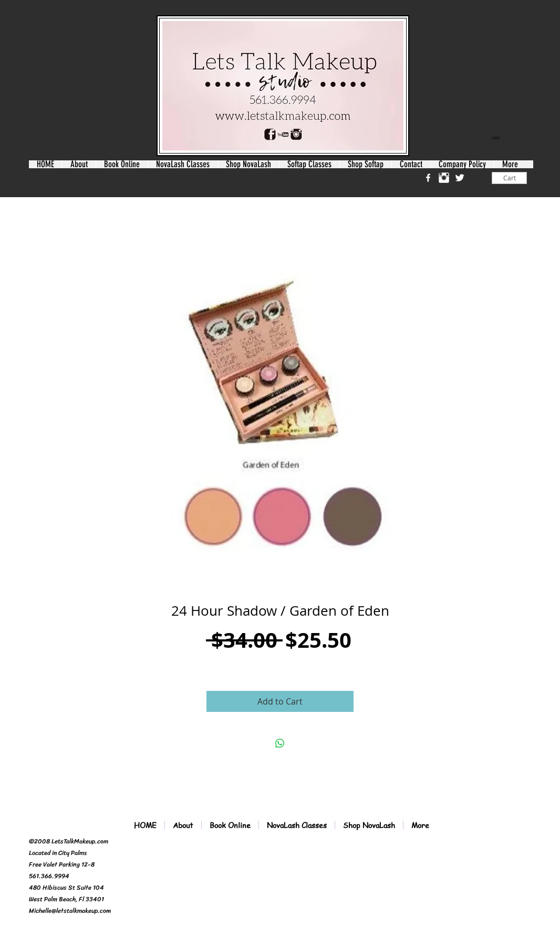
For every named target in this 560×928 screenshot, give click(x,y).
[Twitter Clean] (460, 178)
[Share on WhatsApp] (280, 743)
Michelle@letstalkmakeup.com (70, 911)
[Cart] (509, 178)
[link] (500, 138)
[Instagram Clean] (444, 178)
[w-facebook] (428, 178)
